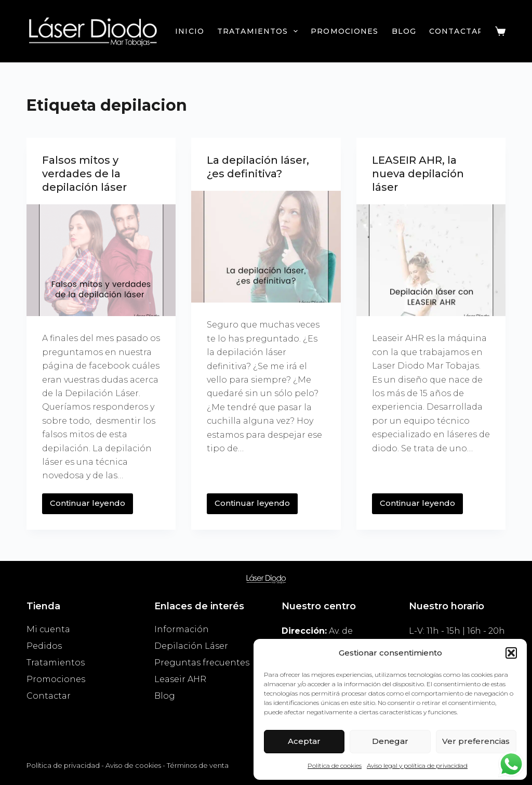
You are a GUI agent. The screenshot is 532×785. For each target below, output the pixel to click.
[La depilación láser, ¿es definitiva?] (266, 247)
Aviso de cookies (133, 765)
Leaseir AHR (180, 679)
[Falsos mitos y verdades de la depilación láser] (101, 260)
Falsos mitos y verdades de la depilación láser (84, 174)
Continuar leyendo (90, 501)
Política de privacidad (63, 765)
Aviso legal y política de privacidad (417, 766)
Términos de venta (198, 765)
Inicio (190, 31)
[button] (511, 653)
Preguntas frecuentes (202, 663)
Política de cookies (335, 766)
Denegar (390, 741)
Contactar (456, 31)
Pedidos (44, 646)
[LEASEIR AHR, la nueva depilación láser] (431, 260)
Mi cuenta (48, 629)
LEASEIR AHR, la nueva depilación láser (418, 174)
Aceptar (304, 741)
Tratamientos (260, 31)
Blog (404, 31)
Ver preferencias (476, 741)
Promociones (344, 31)
